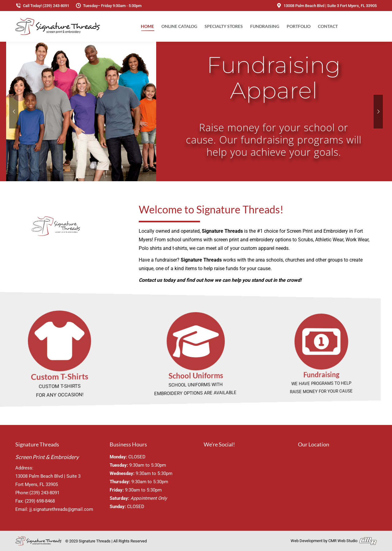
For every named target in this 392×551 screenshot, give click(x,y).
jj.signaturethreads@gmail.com (61, 509)
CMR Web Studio (352, 541)
